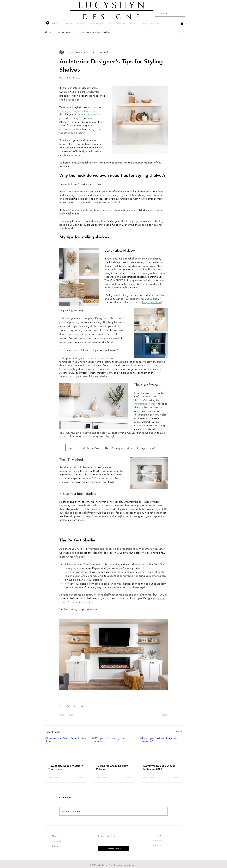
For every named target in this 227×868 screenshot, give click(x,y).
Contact (56, 846)
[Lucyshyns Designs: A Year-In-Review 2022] (161, 749)
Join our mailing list (107, 836)
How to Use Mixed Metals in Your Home (66, 767)
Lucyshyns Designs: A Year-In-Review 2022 (160, 767)
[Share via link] (82, 706)
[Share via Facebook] (61, 706)
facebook (157, 836)
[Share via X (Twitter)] (68, 706)
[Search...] (170, 13)
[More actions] (166, 52)
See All (179, 731)
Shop (54, 836)
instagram (157, 841)
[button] (182, 23)
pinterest (157, 846)
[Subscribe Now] (113, 849)
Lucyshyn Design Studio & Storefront (94, 32)
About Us (56, 841)
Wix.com (132, 865)
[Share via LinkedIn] (75, 706)
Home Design (65, 32)
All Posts (49, 32)
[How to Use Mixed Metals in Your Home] (66, 749)
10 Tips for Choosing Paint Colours (112, 767)
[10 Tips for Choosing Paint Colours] (114, 749)
